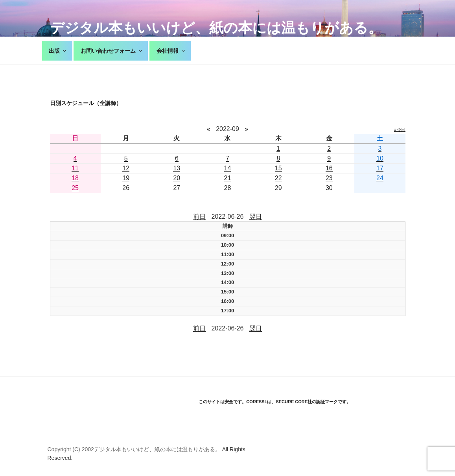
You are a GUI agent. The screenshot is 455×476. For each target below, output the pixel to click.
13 (177, 168)
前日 (199, 217)
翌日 (256, 217)
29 (278, 188)
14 (228, 168)
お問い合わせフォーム (112, 51)
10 (380, 158)
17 (380, 168)
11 (75, 168)
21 (228, 178)
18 (75, 178)
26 (126, 188)
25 (75, 188)
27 (177, 188)
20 (177, 178)
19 (126, 178)
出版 (58, 51)
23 (329, 178)
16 (329, 168)
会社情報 (171, 51)
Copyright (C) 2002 (71, 449)
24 (380, 178)
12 (126, 168)
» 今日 (400, 130)
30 (329, 188)
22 (278, 178)
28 (228, 188)
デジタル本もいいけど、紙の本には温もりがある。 (216, 28)
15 (278, 168)
